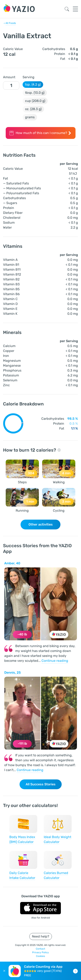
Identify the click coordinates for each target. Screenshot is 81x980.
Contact (40, 949)
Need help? (41, 936)
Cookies (40, 956)
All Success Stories (41, 784)
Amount (9, 77)
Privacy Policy (40, 952)
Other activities (41, 524)
